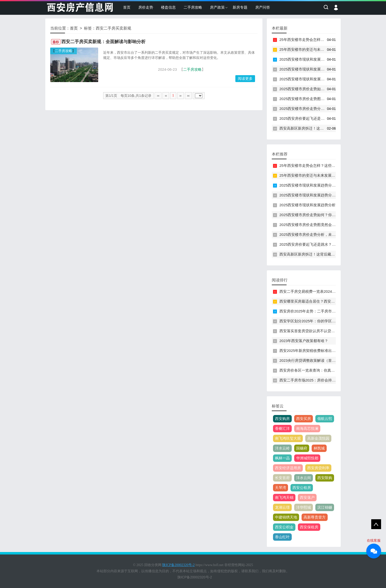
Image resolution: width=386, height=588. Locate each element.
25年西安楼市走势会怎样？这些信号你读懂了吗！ (320, 40)
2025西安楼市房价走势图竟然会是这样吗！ (315, 99)
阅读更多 (245, 78)
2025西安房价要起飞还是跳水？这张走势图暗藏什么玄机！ (328, 118)
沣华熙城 (304, 507)
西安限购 (325, 478)
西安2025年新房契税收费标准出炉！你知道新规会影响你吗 (328, 351)
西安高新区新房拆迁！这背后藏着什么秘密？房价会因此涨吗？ (331, 128)
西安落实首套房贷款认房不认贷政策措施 (313, 331)
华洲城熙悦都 (307, 458)
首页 (127, 7)
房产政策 (217, 7)
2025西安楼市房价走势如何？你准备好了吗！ (317, 89)
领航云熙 (325, 419)
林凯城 (319, 448)
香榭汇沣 (282, 428)
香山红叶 (282, 537)
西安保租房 (309, 527)
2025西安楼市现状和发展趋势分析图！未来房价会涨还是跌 (328, 69)
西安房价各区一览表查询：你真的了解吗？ (314, 370)
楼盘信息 (168, 7)
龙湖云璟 (282, 507)
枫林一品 (282, 458)
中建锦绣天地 (286, 517)
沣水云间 (304, 478)
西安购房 (282, 419)
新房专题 (240, 7)
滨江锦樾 (325, 507)
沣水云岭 (282, 448)
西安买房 (304, 419)
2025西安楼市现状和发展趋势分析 (307, 79)
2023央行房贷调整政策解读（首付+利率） (314, 360)
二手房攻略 (193, 7)
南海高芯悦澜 (307, 428)
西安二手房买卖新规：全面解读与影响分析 (103, 42)
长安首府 (282, 478)
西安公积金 (284, 527)
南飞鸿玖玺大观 (288, 438)
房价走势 (146, 7)
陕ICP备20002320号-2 (195, 577)
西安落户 (307, 497)
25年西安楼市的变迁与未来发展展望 (309, 49)
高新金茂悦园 (318, 438)
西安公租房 (302, 488)
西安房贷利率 (318, 468)
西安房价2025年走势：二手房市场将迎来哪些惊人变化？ (326, 311)
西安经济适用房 (288, 468)
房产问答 (263, 7)
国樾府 (302, 448)
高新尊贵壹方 (315, 517)
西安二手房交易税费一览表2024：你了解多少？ (319, 291)
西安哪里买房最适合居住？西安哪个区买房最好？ (320, 301)
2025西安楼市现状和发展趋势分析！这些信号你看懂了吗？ (328, 59)
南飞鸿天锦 (284, 497)
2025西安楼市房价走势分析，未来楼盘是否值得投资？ (324, 109)
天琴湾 (281, 488)
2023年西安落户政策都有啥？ (304, 341)
